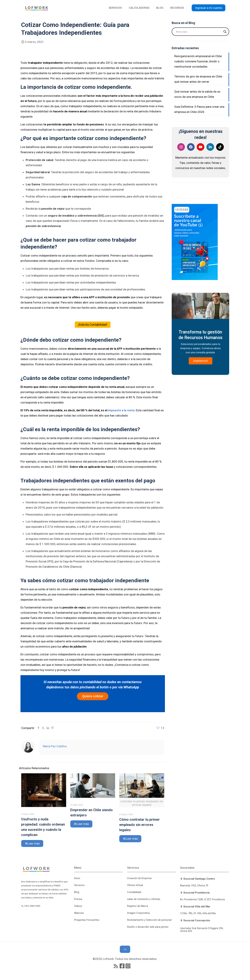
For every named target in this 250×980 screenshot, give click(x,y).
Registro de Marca (137, 906)
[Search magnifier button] (225, 32)
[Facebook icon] (122, 966)
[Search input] (199, 32)
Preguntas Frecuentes (87, 920)
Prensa (78, 899)
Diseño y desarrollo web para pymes (148, 927)
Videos (78, 906)
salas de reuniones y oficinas (144, 899)
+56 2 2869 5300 (33, 906)
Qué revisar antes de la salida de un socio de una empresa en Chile (197, 94)
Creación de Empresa (139, 878)
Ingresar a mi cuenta (209, 8)
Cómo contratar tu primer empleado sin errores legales (139, 825)
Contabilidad (134, 892)
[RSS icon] (116, 966)
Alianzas (79, 913)
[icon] (128, 966)
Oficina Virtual (135, 885)
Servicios (79, 885)
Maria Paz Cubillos (55, 746)
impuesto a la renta (121, 410)
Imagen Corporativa (138, 913)
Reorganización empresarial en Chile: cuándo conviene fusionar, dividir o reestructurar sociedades (198, 61)
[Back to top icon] (125, 949)
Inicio (77, 878)
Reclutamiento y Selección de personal (149, 920)
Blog (77, 892)
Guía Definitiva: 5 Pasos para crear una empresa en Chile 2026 (199, 109)
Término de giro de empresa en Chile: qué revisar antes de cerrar (199, 79)
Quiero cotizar (93, 696)
